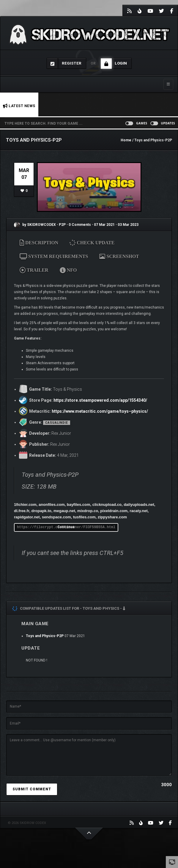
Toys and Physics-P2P (45, 636)
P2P (63, 225)
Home (126, 140)
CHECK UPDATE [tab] (92, 243)
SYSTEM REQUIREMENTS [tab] (54, 256)
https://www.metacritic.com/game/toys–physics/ (100, 411)
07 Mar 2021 (104, 225)
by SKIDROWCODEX (35, 225)
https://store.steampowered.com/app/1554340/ (100, 400)
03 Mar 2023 (128, 225)
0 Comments (80, 225)
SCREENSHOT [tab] (119, 256)
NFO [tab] (68, 270)
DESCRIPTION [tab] (39, 243)
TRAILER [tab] (34, 270)
